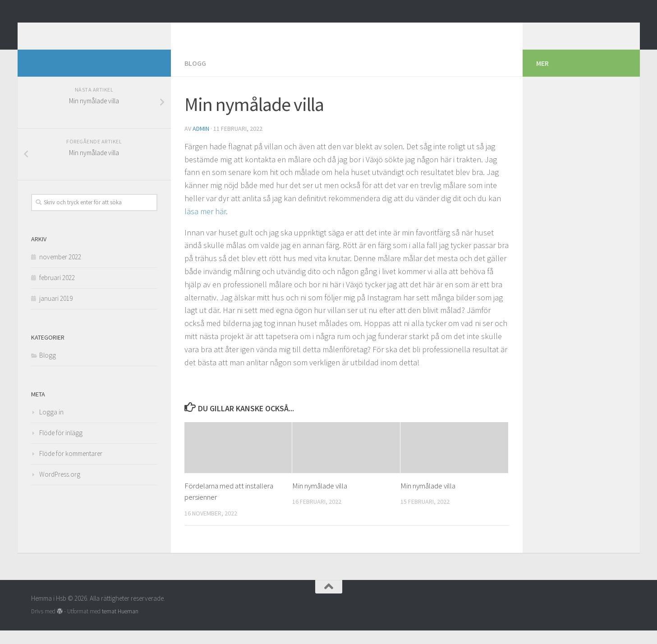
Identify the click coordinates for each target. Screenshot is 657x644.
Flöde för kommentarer (71, 467)
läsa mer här (205, 225)
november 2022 (60, 270)
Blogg (195, 77)
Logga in (51, 425)
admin (201, 142)
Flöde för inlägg (61, 446)
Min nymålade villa (320, 499)
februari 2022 (57, 291)
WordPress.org (60, 488)
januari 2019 (56, 312)
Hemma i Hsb (84, 31)
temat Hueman (120, 625)
